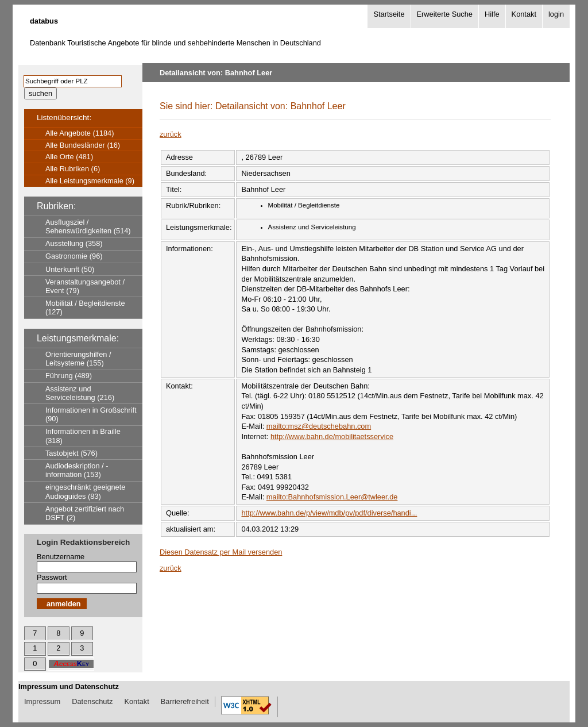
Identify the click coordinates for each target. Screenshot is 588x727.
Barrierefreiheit (185, 701)
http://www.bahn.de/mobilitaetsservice (332, 436)
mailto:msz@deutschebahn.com (319, 426)
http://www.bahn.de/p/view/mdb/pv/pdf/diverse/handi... (329, 513)
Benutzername (61, 557)
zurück (171, 134)
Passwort (52, 577)
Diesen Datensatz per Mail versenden (221, 552)
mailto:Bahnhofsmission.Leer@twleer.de (332, 497)
